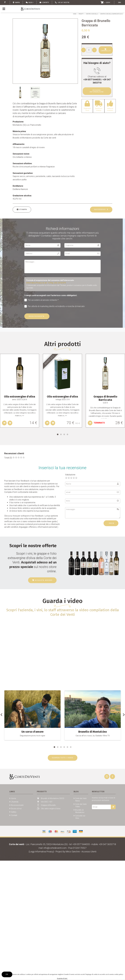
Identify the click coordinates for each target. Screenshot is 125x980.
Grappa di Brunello (92, 14)
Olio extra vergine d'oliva (51, 809)
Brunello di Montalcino (80, 811)
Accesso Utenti (89, 852)
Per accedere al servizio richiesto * (41, 300)
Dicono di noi (16, 809)
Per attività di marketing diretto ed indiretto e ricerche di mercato (55, 306)
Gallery (14, 812)
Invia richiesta (37, 316)
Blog (29, 2)
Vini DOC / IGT (47, 802)
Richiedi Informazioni (97, 91)
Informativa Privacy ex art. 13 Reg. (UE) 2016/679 (46, 283)
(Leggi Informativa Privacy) (42, 852)
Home (75, 14)
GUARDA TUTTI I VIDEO (63, 758)
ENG (120, 2)
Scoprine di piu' (62, 978)
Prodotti (81, 14)
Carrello (106, 50)
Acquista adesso (42, 580)
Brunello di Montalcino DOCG (53, 798)
